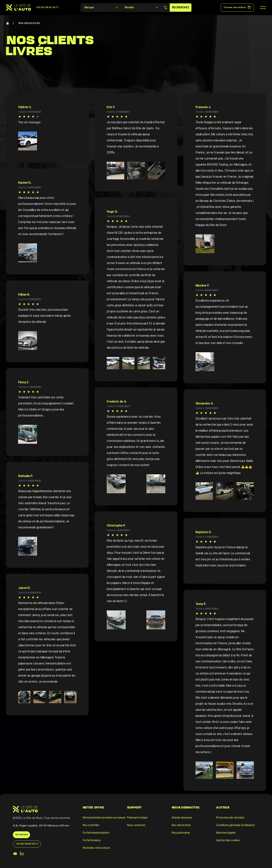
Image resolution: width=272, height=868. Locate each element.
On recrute (22, 835)
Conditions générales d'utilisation (235, 825)
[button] (28, 141)
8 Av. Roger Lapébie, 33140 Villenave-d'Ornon (41, 826)
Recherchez (181, 8)
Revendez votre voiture (96, 848)
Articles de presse (182, 818)
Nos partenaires (181, 833)
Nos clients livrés (29, 23)
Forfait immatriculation (96, 833)
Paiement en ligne (137, 818)
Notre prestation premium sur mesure (104, 818)
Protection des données (230, 818)
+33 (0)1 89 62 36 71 (47, 7)
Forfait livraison (92, 840)
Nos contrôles (91, 825)
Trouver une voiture (237, 8)
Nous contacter (136, 825)
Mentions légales (226, 833)
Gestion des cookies (228, 840)
